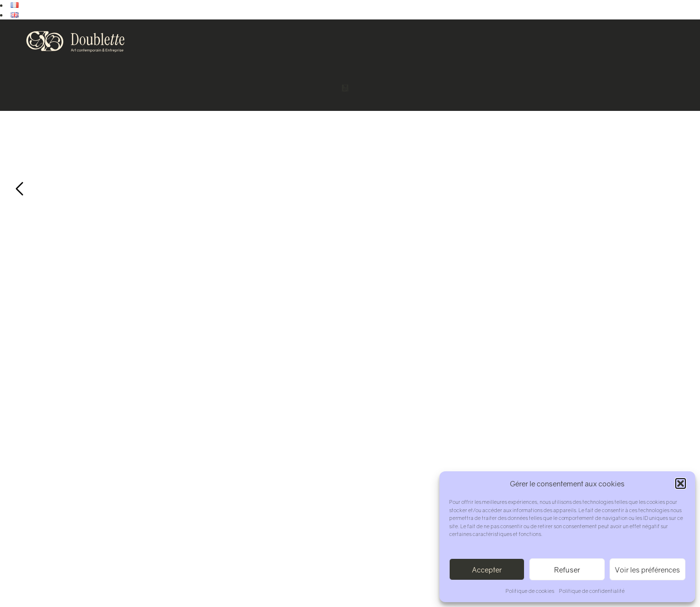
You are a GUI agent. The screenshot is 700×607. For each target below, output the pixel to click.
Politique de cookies (530, 591)
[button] (681, 483)
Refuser (567, 570)
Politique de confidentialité (592, 591)
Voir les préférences (647, 570)
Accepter (487, 570)
